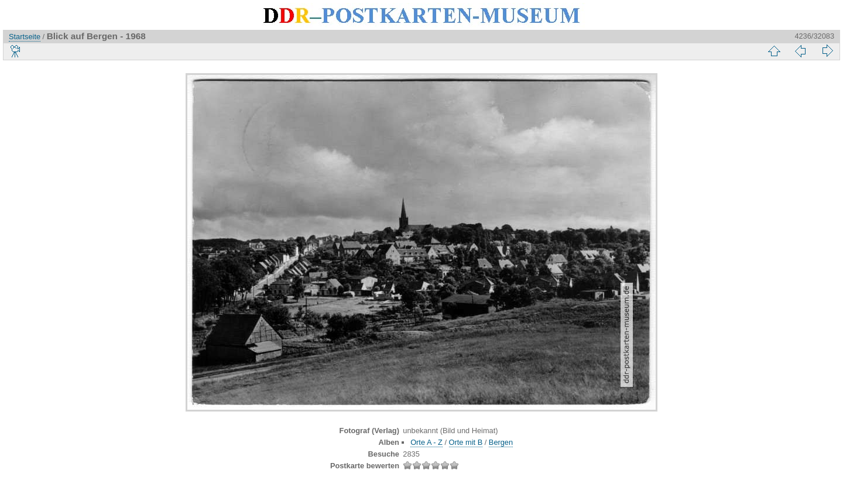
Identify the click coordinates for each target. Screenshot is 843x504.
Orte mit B (466, 442)
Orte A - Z (426, 442)
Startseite (25, 37)
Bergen (501, 442)
